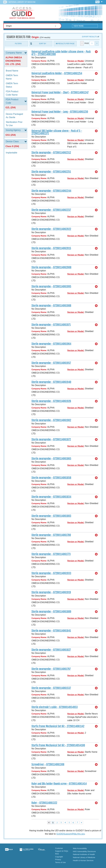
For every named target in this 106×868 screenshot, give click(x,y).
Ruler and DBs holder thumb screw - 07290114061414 (59, 784)
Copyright (59, 857)
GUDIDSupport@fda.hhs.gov (70, 834)
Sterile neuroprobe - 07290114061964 (51, 344)
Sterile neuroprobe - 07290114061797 (51, 669)
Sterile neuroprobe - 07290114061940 (51, 382)
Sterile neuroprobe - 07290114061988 (51, 306)
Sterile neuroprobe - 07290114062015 (51, 248)
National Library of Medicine (22, 2)
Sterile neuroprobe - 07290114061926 (51, 401)
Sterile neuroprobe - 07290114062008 (51, 267)
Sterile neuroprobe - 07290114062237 (51, 210)
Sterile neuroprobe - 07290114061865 (51, 459)
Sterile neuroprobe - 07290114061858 (51, 478)
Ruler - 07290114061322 (44, 803)
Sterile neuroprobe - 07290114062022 (51, 229)
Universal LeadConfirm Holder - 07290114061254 (57, 73)
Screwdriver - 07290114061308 (48, 764)
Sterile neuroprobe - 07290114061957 (51, 363)
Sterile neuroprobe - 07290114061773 (51, 554)
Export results (89, 37)
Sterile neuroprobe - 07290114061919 (51, 592)
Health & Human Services (83, 860)
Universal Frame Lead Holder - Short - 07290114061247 (60, 92)
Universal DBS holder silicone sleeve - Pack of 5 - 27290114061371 (57, 132)
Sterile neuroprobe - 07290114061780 (51, 535)
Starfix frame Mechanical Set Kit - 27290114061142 (58, 726)
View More (79, 26)
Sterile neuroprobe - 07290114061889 (51, 612)
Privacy (58, 859)
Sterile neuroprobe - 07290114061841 (51, 631)
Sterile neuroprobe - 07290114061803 (51, 516)
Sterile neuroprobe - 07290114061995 (51, 286)
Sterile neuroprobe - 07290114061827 (51, 650)
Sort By (43, 44)
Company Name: (39, 61)
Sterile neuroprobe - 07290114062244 (51, 191)
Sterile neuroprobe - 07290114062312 (51, 153)
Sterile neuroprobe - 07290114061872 (51, 439)
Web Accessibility (80, 848)
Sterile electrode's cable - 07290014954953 (55, 707)
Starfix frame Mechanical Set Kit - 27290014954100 (58, 745)
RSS (57, 854)
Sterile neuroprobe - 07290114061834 (51, 497)
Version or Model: (76, 61)
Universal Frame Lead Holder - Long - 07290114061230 (60, 112)
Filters (18, 44)
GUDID (22, 13)
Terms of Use (60, 862)
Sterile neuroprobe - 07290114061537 (51, 688)
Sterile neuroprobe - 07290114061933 (51, 573)
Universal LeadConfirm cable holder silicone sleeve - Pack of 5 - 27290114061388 (61, 53)
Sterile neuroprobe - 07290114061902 (51, 420)
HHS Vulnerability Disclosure (84, 851)
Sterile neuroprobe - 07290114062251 (51, 172)
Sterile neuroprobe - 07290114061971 (51, 325)
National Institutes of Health (84, 854)
